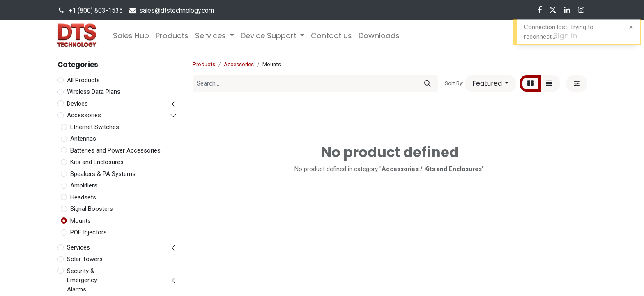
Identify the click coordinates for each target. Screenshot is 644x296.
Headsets (83, 197)
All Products (83, 80)
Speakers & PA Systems (103, 174)
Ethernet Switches (95, 127)
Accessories (84, 115)
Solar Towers (85, 259)
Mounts (80, 221)
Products (204, 64)
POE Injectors (89, 232)
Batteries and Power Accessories (115, 150)
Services (78, 247)
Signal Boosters (92, 209)
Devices (77, 104)
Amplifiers (84, 185)
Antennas (83, 139)
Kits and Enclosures (97, 162)
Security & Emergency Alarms (82, 280)
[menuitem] (131, 36)
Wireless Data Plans (94, 92)
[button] (490, 83)
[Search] (428, 83)
